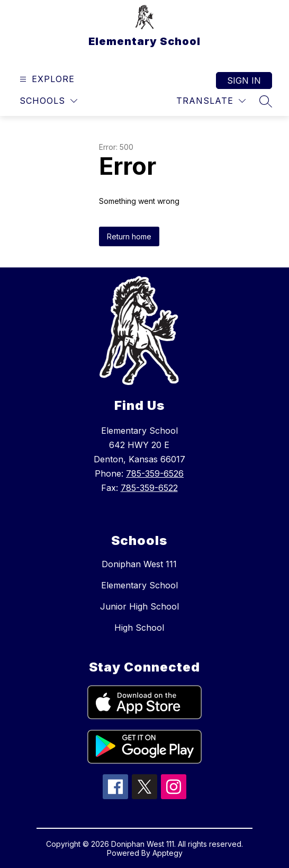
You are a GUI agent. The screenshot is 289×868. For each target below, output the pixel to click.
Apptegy (168, 853)
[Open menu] (46, 79)
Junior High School (139, 606)
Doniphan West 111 (139, 564)
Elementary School (139, 585)
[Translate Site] (211, 101)
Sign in (244, 80)
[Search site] (266, 101)
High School (139, 628)
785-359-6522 (149, 488)
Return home (129, 236)
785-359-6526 (155, 473)
